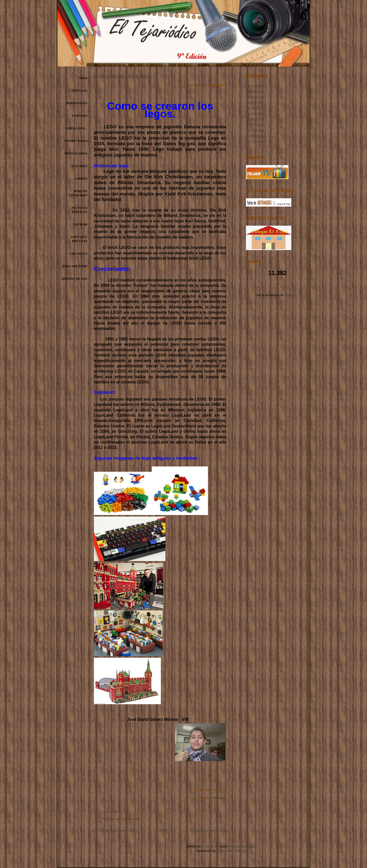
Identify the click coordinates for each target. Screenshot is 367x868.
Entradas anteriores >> (209, 830)
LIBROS (81, 179)
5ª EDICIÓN (256, 108)
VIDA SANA (78, 253)
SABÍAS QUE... (76, 128)
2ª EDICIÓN (256, 92)
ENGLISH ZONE (75, 266)
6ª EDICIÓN (256, 114)
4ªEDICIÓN (255, 103)
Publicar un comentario (120, 819)
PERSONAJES (77, 103)
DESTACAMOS (76, 153)
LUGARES (79, 166)
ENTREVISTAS (76, 141)
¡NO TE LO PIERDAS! (79, 210)
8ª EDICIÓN (256, 125)
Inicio (83, 78)
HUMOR (81, 224)
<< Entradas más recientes (113, 830)
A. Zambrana (211, 846)
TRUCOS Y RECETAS (79, 239)
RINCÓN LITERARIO (78, 193)
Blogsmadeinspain (241, 846)
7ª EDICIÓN (256, 120)
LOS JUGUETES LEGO (123, 76)
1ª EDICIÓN (256, 86)
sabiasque (219, 798)
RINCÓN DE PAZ (75, 279)
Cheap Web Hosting (232, 851)
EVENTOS (80, 116)
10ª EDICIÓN (257, 136)
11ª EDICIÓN (257, 142)
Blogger (290, 295)
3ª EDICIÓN (256, 97)
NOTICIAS (79, 90)
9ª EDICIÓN (256, 131)
